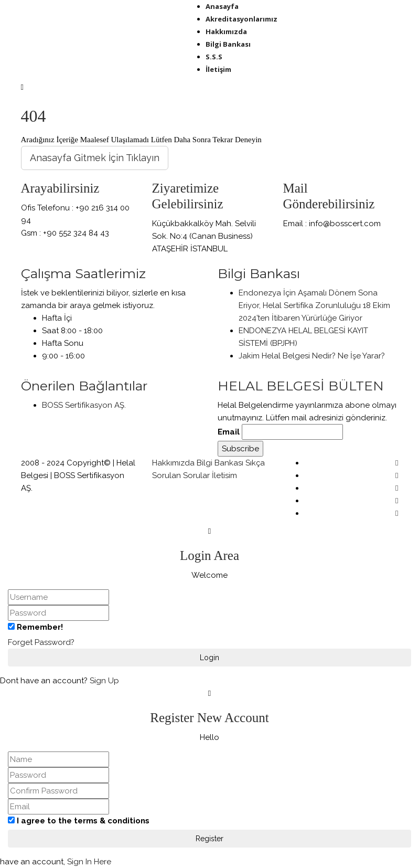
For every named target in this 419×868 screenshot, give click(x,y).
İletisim (224, 475)
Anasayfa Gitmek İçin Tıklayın (95, 158)
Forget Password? (41, 642)
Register (210, 839)
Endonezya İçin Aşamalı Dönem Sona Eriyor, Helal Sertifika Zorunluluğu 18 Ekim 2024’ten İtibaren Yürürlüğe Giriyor (314, 305)
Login (210, 658)
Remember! (40, 627)
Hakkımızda (173, 463)
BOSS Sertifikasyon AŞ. (84, 405)
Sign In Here (89, 862)
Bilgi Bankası (220, 463)
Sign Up (104, 681)
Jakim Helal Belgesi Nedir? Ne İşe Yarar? (312, 356)
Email (229, 432)
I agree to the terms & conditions (83, 821)
